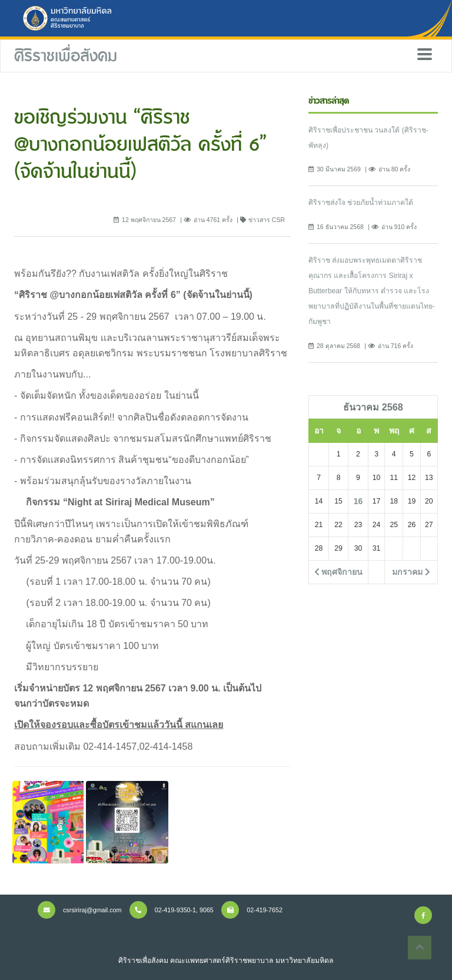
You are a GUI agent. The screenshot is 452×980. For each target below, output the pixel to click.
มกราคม (411, 572)
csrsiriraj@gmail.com (79, 910)
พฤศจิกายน (339, 572)
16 (358, 501)
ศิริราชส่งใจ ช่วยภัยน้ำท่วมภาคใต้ (361, 203)
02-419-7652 (252, 910)
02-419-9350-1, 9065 (172, 910)
